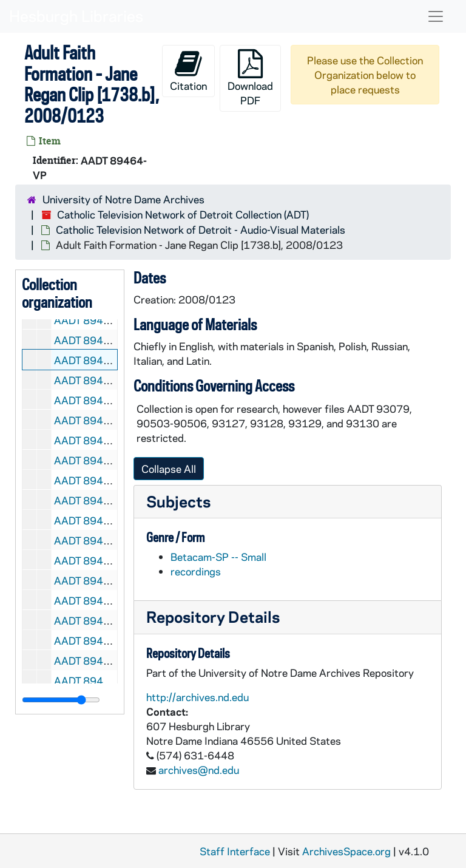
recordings (196, 571)
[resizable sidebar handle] (61, 700)
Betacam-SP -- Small (218, 557)
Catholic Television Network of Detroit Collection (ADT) (183, 214)
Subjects (178, 501)
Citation (188, 71)
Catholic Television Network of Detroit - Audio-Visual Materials (201, 229)
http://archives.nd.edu (198, 697)
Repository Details (213, 616)
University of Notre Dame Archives (123, 199)
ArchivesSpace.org (346, 851)
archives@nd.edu (199, 770)
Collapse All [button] (169, 469)
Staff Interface (235, 851)
